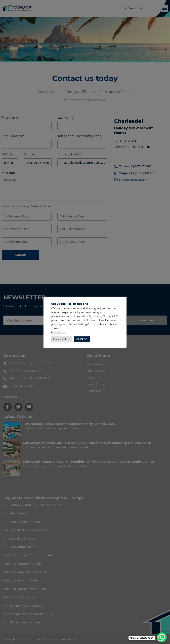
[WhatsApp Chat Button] (162, 637)
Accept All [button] (82, 339)
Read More (58, 332)
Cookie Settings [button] (62, 339)
